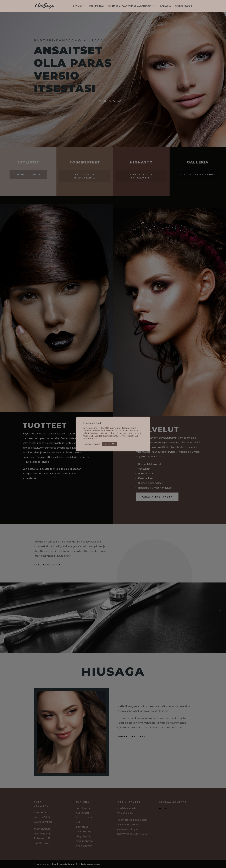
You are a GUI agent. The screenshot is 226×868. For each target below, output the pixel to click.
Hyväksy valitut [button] (110, 444)
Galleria (165, 6)
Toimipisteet (97, 6)
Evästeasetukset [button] (92, 444)
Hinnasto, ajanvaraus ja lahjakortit (132, 6)
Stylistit (79, 6)
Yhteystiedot (183, 6)
